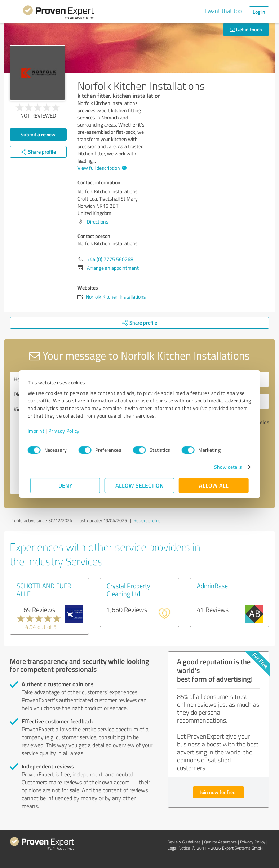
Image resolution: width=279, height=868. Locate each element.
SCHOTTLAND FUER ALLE (44, 590)
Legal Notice (179, 848)
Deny (65, 485)
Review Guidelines (184, 842)
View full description (101, 168)
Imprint (39, 431)
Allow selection (139, 485)
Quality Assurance (220, 842)
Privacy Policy (67, 431)
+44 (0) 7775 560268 (110, 259)
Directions (98, 222)
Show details (225, 467)
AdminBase (212, 586)
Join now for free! (218, 792)
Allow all (214, 485)
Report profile (147, 520)
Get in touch (246, 29)
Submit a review (38, 134)
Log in (259, 12)
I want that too (223, 11)
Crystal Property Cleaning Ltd (129, 590)
